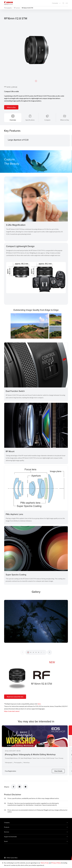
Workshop (26, 762)
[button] (36, 81)
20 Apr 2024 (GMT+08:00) (13, 751)
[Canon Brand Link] (8, 3)
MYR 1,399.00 (12, 87)
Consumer (55, 3)
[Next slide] (49, 652)
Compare (47, 120)
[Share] (13, 787)
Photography (18, 762)
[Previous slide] (22, 652)
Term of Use (45, 863)
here (39, 704)
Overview (13, 120)
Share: (7, 787)
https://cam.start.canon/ (12, 711)
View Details (58, 771)
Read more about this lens (15, 697)
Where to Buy (11, 107)
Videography (9, 762)
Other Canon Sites (12, 858)
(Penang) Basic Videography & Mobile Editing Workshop (30, 754)
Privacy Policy (56, 863)
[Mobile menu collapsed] (67, 3)
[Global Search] (63, 3)
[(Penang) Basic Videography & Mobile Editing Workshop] (35, 736)
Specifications (30, 120)
